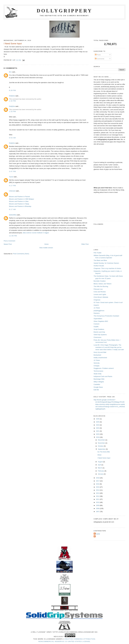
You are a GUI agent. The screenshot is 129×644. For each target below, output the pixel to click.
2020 (98, 434)
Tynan (11, 177)
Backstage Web (99, 379)
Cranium (97, 324)
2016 (98, 484)
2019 (98, 437)
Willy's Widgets (99, 382)
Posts (98, 55)
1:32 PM (12, 101)
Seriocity (97, 363)
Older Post (85, 244)
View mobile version (46, 248)
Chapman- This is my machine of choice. (108, 268)
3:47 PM (12, 171)
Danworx (97, 313)
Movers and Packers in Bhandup (20, 206)
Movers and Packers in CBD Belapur (21, 199)
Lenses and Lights (100, 294)
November (102, 443)
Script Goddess (99, 329)
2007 (98, 512)
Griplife (96, 327)
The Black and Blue (100, 260)
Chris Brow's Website (101, 297)
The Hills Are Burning (101, 286)
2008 (98, 508)
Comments (100, 59)
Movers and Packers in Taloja (19, 204)
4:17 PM (12, 186)
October (101, 446)
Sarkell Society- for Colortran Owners (106, 263)
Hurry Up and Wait (100, 352)
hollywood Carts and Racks (103, 376)
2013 (98, 493)
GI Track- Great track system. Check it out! (108, 302)
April (100, 465)
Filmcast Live (98, 289)
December (102, 440)
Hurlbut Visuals (99, 266)
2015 (98, 487)
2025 (98, 422)
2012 (98, 496)
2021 (98, 431)
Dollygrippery (65, 11)
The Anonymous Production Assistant (106, 316)
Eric (10, 72)
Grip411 (96, 305)
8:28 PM (12, 90)
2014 (98, 490)
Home (46, 244)
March (100, 468)
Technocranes (98, 371)
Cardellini (97, 384)
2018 (98, 478)
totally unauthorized (100, 358)
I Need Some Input (104, 458)
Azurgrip (97, 534)
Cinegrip (97, 366)
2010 (98, 502)
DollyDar (12, 96)
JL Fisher (97, 308)
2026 (98, 419)
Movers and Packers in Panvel (19, 197)
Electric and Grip (99, 332)
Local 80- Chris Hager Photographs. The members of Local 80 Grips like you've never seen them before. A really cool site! (109, 347)
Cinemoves (98, 337)
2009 (98, 505)
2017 (98, 481)
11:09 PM (13, 236)
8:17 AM (12, 209)
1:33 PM (12, 111)
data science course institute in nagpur (36, 233)
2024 (98, 425)
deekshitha (13, 215)
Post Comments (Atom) (21, 254)
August (100, 462)
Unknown (12, 191)
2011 (98, 499)
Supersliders (98, 319)
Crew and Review (100, 292)
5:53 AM (12, 138)
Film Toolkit (98, 253)
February (101, 471)
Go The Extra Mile (104, 452)
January (101, 474)
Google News (98, 387)
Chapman (97, 300)
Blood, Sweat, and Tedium (103, 284)
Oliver (99, 455)
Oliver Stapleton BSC (101, 321)
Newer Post (8, 244)
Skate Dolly (98, 374)
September (102, 449)
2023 (98, 428)
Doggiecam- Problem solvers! (104, 368)
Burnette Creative (100, 281)
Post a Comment (9, 241)
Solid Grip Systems (100, 335)
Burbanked (97, 355)
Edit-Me (96, 390)
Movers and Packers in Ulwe (19, 201)
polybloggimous (99, 311)
